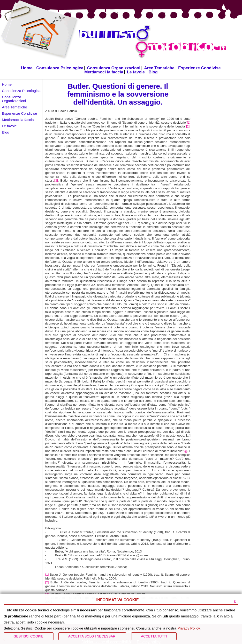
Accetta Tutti (154, 636)
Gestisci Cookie (29, 636)
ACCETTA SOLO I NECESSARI (92, 636)
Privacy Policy (189, 628)
